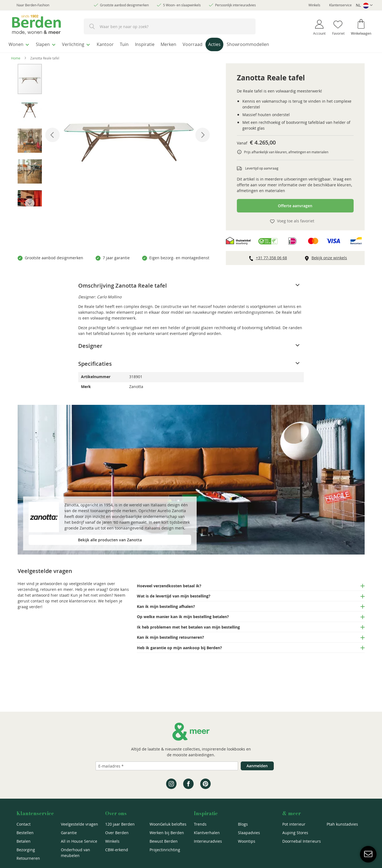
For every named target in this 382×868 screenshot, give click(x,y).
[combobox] (170, 26)
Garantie (69, 833)
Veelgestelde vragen (79, 824)
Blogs (243, 824)
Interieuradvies (208, 841)
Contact (24, 824)
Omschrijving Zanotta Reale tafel (123, 284)
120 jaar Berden (120, 824)
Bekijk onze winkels (329, 256)
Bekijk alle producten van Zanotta (110, 538)
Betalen (24, 841)
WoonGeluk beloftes (168, 824)
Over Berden (117, 833)
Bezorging (26, 850)
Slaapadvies (249, 833)
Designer (90, 344)
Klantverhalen (207, 833)
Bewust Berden (164, 841)
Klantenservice (340, 5)
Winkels (314, 5)
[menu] (191, 44)
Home (16, 57)
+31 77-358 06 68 (271, 256)
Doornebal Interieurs (302, 841)
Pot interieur (294, 824)
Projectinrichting (165, 850)
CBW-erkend (117, 850)
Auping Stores (295, 833)
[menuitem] (21, 44)
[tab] (191, 284)
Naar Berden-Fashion (33, 5)
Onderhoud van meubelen (75, 853)
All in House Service (79, 841)
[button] (364, 5)
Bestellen (25, 833)
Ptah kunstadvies (342, 824)
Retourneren (28, 858)
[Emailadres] (167, 766)
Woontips (247, 841)
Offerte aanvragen (295, 204)
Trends (200, 824)
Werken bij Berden (167, 833)
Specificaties (95, 362)
